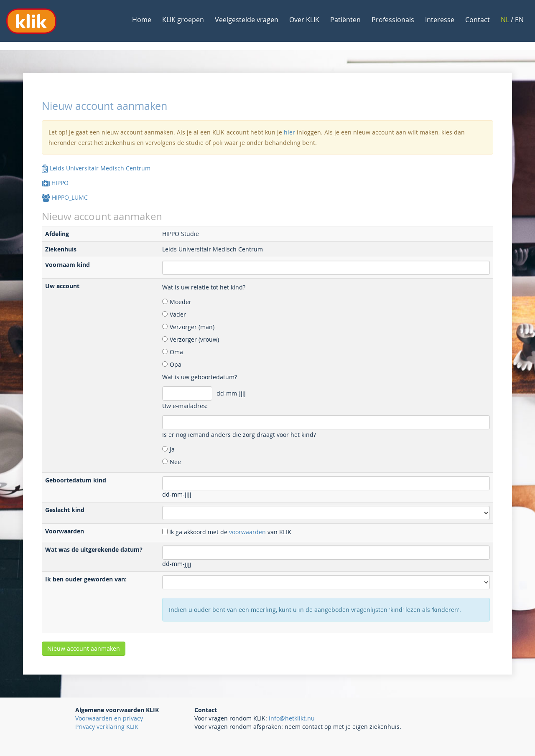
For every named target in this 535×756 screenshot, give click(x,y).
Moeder (181, 302)
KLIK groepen (183, 20)
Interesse (440, 20)
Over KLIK (304, 20)
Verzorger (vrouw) (194, 339)
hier (289, 132)
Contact (478, 20)
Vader (178, 314)
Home (142, 20)
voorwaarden (247, 532)
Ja (172, 449)
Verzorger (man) (192, 327)
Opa (176, 364)
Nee (175, 462)
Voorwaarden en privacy (109, 718)
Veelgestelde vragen (247, 20)
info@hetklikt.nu (292, 718)
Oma (176, 352)
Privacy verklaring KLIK (107, 727)
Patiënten (345, 20)
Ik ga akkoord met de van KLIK (230, 532)
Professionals (393, 20)
